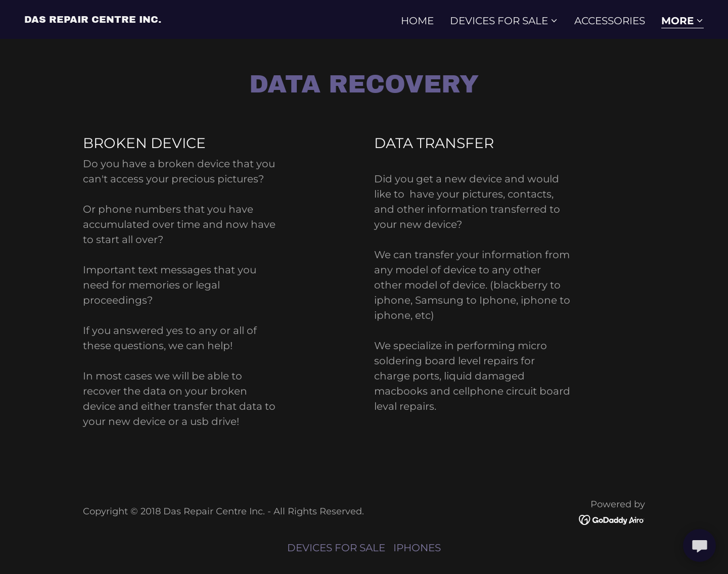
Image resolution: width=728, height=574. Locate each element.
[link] (93, 19)
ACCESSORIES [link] (610, 21)
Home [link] (417, 21)
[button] (504, 21)
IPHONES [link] (417, 548)
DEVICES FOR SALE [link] (336, 548)
